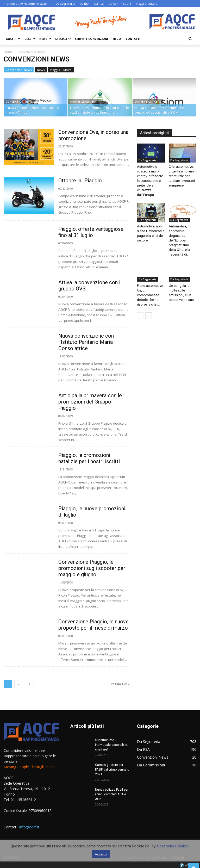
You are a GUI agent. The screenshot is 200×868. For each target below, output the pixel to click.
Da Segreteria (65, 4)
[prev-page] (140, 316)
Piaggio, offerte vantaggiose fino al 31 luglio (91, 232)
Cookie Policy (144, 846)
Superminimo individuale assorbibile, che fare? (111, 745)
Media (117, 39)
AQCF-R (13, 39)
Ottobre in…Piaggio (80, 181)
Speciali (63, 39)
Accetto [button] (101, 854)
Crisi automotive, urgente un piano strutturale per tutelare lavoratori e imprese (182, 176)
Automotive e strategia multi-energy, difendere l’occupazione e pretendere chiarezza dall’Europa (150, 181)
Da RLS (99, 4)
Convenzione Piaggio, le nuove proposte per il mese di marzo (93, 625)
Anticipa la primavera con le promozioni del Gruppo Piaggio (90, 402)
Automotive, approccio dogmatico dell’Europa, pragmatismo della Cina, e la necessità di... (179, 240)
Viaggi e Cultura (147, 4)
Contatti (133, 39)
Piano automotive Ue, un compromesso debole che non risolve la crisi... (150, 295)
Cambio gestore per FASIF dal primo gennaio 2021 (112, 770)
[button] (190, 39)
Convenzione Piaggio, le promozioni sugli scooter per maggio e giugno (92, 568)
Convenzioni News (19, 70)
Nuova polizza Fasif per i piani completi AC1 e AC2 (112, 794)
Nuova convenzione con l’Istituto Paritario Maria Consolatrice (86, 342)
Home (8, 52)
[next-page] (29, 684)
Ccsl (30, 39)
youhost (188, 865)
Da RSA (85, 4)
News (45, 39)
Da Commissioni (120, 4)
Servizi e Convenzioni (91, 39)
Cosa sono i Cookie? (173, 846)
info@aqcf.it (29, 827)
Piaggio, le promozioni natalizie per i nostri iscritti (89, 458)
